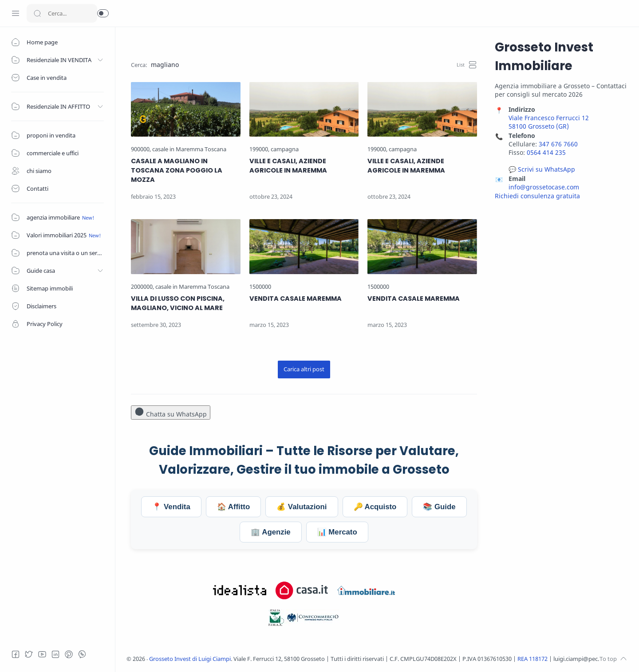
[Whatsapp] (82, 654)
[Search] (62, 13)
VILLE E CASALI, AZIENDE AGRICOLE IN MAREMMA (288, 166)
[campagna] (285, 149)
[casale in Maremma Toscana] (189, 149)
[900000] (141, 149)
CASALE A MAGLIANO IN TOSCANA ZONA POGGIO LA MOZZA (177, 170)
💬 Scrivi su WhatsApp (542, 169)
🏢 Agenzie (270, 532)
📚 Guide (439, 507)
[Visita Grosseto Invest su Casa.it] (302, 590)
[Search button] (37, 13)
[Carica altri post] (304, 369)
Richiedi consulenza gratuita (537, 196)
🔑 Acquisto (375, 507)
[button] (103, 13)
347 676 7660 (558, 144)
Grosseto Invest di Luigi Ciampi (190, 659)
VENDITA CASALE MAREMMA (296, 299)
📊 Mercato (337, 532)
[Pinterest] (69, 654)
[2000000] (142, 287)
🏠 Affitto (233, 507)
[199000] (259, 149)
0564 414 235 (546, 152)
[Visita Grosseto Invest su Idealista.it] (240, 591)
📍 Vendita (171, 507)
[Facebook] (16, 654)
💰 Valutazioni (302, 507)
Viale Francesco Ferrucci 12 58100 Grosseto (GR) (549, 122)
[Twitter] (29, 654)
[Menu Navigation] (16, 13)
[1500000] (260, 287)
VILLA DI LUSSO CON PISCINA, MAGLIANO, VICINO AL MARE (178, 303)
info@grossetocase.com (544, 187)
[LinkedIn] (55, 654)
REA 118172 (533, 659)
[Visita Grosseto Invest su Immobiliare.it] (366, 591)
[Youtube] (42, 654)
